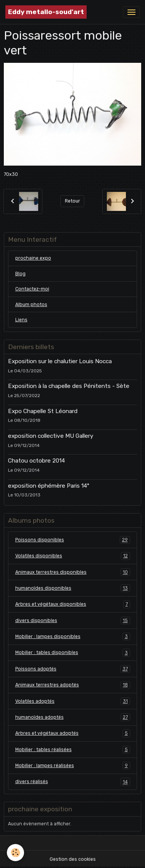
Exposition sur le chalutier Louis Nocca (60, 361)
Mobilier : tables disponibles (73, 653)
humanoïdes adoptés (73, 717)
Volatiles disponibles (73, 556)
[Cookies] (15, 853)
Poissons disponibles (73, 540)
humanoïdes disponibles (73, 588)
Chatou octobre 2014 (36, 461)
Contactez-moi (32, 289)
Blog (20, 274)
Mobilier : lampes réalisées (73, 766)
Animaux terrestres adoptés (73, 685)
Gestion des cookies (73, 859)
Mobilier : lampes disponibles (73, 637)
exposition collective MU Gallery (51, 436)
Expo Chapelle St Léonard (43, 411)
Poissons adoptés (73, 669)
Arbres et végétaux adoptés (73, 733)
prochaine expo (33, 258)
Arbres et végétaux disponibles (73, 604)
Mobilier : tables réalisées (73, 750)
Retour (72, 201)
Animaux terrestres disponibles (73, 572)
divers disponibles (73, 621)
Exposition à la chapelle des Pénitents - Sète (69, 386)
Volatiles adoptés (73, 701)
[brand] (46, 12)
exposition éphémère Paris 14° (49, 486)
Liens (21, 320)
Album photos (31, 305)
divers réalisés (73, 782)
